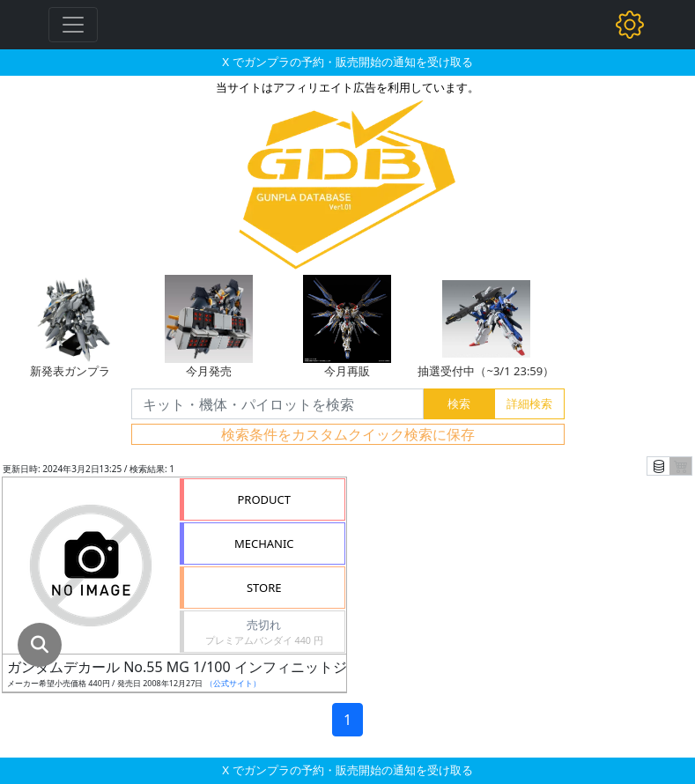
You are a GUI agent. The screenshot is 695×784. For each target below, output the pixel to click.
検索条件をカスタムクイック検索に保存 (348, 434)
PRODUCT (264, 499)
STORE (264, 588)
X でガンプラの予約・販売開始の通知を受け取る (347, 62)
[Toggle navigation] (73, 25)
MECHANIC (264, 544)
